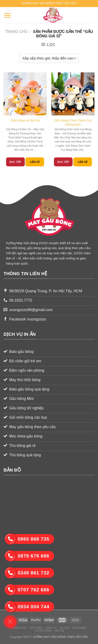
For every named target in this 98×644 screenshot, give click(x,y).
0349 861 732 (27, 573)
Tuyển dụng (43, 631)
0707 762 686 (27, 590)
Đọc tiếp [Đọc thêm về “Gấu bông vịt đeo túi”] (15, 162)
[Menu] (7, 15)
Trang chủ (16, 32)
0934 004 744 (27, 607)
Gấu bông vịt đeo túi (25, 120)
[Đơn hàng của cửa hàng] (49, 58)
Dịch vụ (51, 628)
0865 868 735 (27, 539)
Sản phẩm (79, 628)
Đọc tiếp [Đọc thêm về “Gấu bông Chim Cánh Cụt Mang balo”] (63, 162)
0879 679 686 (27, 556)
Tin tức (64, 628)
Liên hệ (35, 162)
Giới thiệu (36, 628)
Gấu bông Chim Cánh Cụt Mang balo (73, 123)
